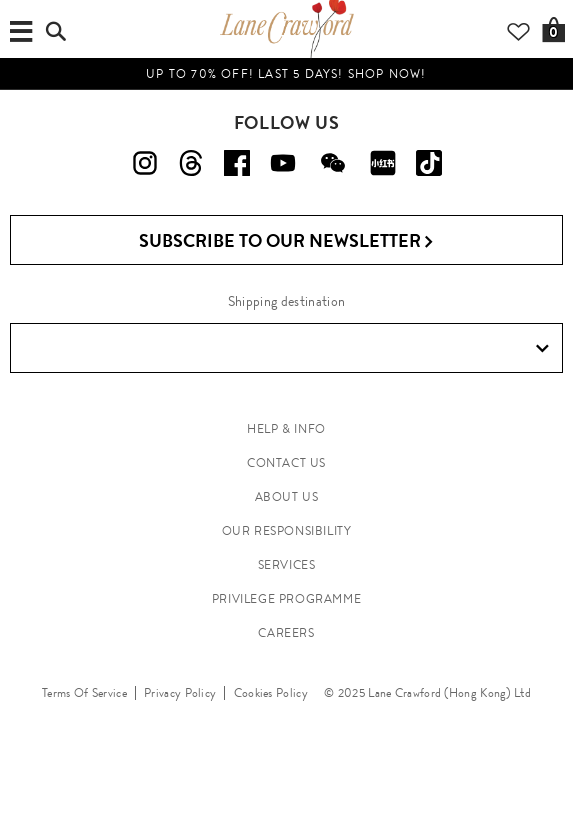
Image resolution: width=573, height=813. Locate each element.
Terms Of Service (84, 693)
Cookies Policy (271, 693)
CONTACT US (286, 463)
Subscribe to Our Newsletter (286, 241)
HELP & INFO (286, 429)
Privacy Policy (180, 693)
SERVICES (287, 565)
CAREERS (286, 633)
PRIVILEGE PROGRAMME (286, 599)
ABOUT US (287, 497)
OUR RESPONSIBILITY (287, 531)
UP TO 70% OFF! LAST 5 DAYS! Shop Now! (286, 74)
